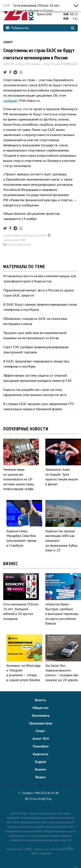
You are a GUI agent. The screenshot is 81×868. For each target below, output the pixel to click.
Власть (41, 700)
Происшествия (41, 723)
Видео (40, 777)
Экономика (41, 715)
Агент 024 (41, 738)
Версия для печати (17, 245)
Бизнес (40, 769)
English (41, 762)
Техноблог (41, 746)
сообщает (11, 101)
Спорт (8, 42)
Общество (40, 708)
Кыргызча (41, 754)
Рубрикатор (17, 28)
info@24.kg (44, 799)
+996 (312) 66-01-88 (46, 793)
